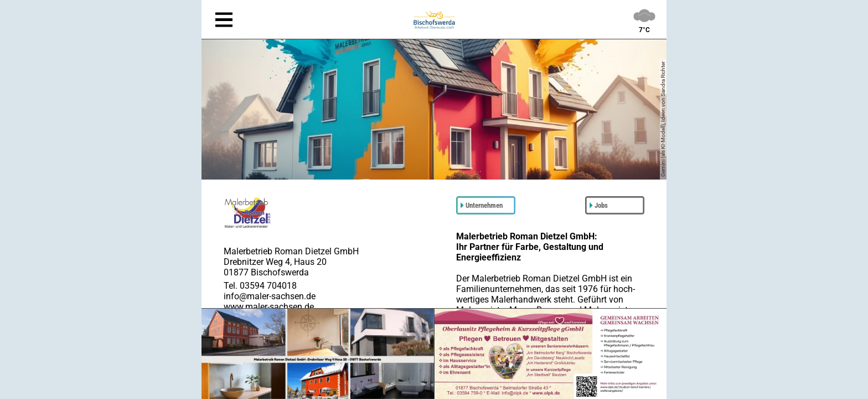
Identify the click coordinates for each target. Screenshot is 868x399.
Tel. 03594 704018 (260, 286)
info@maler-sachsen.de (270, 296)
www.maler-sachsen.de (269, 307)
